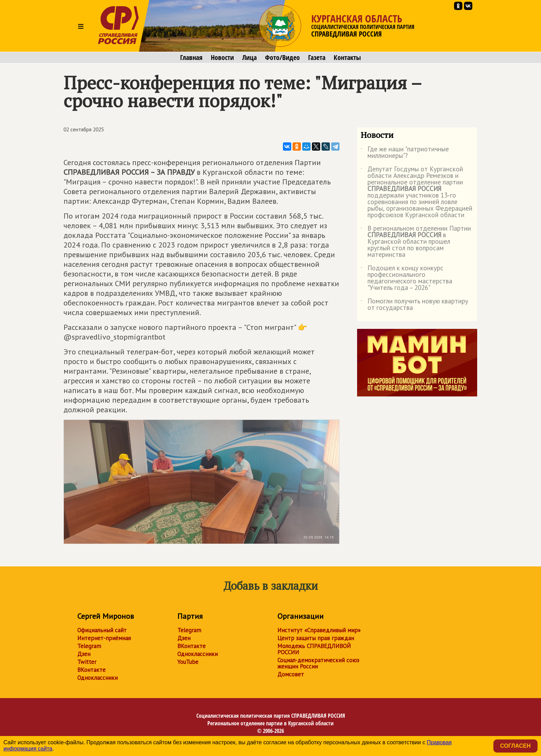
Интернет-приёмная (104, 638)
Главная (191, 58)
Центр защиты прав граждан (316, 638)
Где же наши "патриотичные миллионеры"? (405, 153)
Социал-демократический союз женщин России (318, 663)
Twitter (87, 662)
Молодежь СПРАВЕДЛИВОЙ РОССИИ (314, 649)
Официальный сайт (102, 630)
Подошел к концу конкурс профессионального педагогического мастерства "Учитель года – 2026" (406, 278)
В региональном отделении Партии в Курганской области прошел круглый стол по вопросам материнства (416, 242)
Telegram (89, 646)
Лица (249, 58)
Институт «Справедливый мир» (319, 630)
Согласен (515, 746)
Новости (222, 58)
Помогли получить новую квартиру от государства (414, 305)
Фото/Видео (282, 58)
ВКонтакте (91, 670)
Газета (317, 58)
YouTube (188, 662)
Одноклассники (97, 678)
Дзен (84, 654)
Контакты (347, 58)
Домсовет (291, 674)
